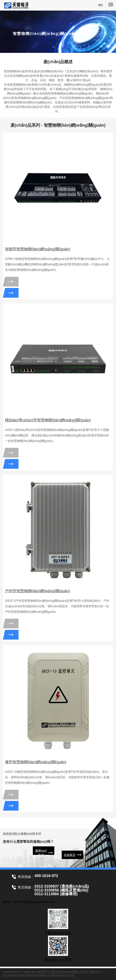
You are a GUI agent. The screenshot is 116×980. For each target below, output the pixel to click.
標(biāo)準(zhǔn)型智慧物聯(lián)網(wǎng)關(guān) (48, 420)
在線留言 (70, 855)
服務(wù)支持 (41, 853)
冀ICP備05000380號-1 (35, 976)
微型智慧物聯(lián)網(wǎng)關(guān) (36, 762)
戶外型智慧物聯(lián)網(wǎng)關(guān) (38, 591)
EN (101, 5)
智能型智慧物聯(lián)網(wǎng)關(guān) (38, 249)
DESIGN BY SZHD (63, 976)
